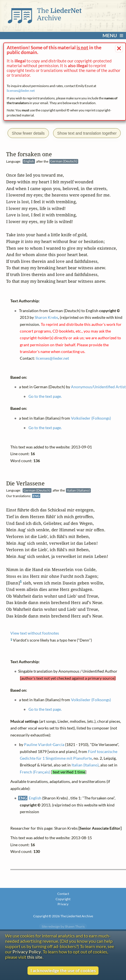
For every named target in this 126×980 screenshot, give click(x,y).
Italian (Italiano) (85, 765)
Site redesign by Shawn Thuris (63, 926)
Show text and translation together (87, 133)
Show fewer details (28, 133)
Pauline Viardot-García (44, 745)
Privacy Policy (27, 952)
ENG (36, 496)
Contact (63, 894)
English (35, 798)
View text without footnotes (35, 633)
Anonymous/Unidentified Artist (99, 387)
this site (35, 957)
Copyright (63, 899)
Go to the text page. (45, 710)
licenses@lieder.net (21, 91)
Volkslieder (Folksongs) (91, 700)
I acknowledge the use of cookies (63, 970)
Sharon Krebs (46, 317)
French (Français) (35, 772)
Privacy (63, 904)
